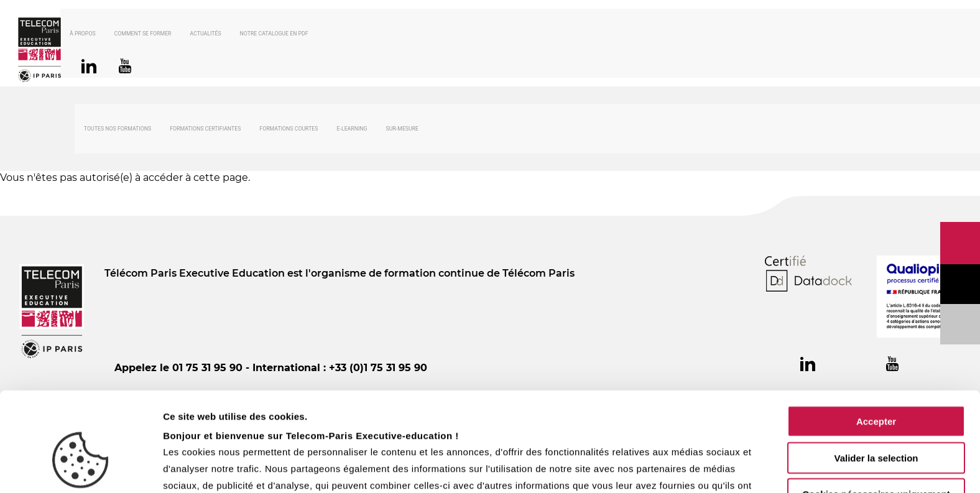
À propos (97, 35)
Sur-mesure (403, 131)
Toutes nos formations (118, 131)
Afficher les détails (685, 468)
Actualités (220, 35)
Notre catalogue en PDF (289, 35)
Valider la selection (876, 383)
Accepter (876, 347)
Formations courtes (289, 131)
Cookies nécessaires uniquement (876, 419)
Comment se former (157, 35)
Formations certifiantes (205, 131)
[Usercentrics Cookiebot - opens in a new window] (81, 469)
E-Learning (352, 131)
